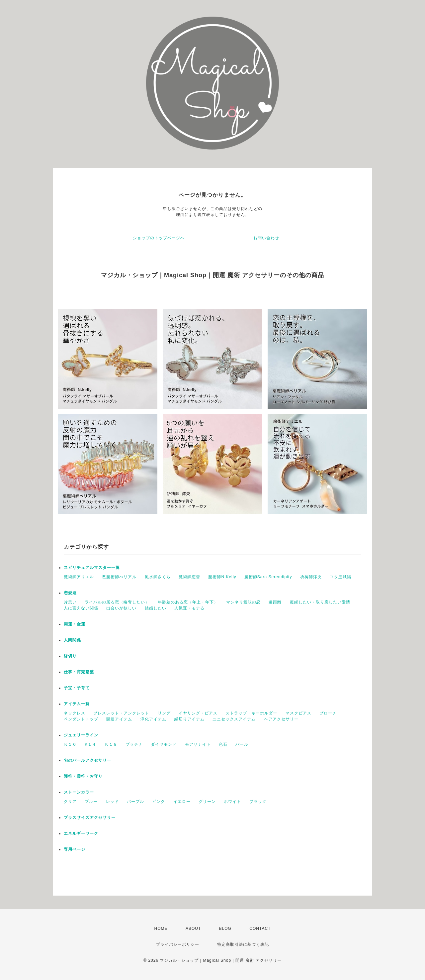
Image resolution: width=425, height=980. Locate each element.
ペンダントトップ (81, 719)
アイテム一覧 (77, 704)
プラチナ (134, 744)
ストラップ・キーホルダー (251, 713)
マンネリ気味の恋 (243, 602)
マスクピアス (298, 713)
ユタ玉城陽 (340, 577)
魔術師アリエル (79, 577)
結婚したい (156, 608)
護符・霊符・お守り (83, 776)
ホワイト (232, 802)
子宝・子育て (77, 688)
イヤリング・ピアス (198, 713)
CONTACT (260, 928)
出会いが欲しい (121, 608)
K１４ (90, 744)
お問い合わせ (266, 238)
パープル (135, 802)
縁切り (70, 656)
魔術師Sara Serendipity (268, 577)
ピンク (159, 802)
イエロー (182, 802)
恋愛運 (70, 593)
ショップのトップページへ (159, 238)
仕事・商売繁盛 (79, 672)
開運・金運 (75, 624)
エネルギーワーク (81, 833)
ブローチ (328, 713)
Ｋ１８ (111, 744)
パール (242, 744)
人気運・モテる (189, 608)
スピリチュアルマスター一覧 (92, 568)
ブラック (258, 802)
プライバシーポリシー (178, 944)
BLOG (225, 928)
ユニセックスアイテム (234, 719)
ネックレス (75, 713)
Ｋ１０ (70, 744)
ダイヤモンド (164, 744)
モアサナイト (198, 744)
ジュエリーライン (81, 735)
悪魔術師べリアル (119, 577)
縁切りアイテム (189, 719)
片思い (70, 602)
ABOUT (193, 928)
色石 (223, 744)
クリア (70, 802)
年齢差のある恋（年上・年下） (188, 602)
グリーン (207, 802)
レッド (112, 802)
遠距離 (275, 602)
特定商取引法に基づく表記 (243, 944)
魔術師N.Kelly (222, 577)
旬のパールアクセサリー (87, 760)
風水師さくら (158, 577)
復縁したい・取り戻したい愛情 (320, 602)
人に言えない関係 (81, 608)
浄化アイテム (153, 719)
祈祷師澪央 (311, 577)
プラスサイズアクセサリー (90, 817)
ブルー (91, 802)
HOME (161, 928)
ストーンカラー (79, 792)
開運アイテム (119, 719)
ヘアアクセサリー (281, 719)
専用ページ (75, 849)
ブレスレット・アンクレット (121, 713)
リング (164, 713)
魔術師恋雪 (189, 577)
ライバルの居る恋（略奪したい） (117, 602)
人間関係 (72, 640)
